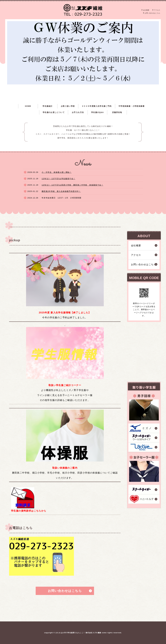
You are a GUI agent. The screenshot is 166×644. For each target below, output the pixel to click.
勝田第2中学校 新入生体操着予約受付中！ (61, 191)
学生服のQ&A (97, 112)
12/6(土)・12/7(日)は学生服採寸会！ (58, 179)
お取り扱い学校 (68, 106)
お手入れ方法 (78, 112)
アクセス (157, 10)
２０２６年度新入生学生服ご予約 (97, 106)
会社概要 (146, 10)
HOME (28, 106)
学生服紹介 (48, 106)
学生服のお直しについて (54, 112)
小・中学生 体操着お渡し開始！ (57, 172)
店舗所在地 (117, 112)
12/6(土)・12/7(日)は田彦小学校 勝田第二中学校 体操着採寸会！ (72, 185)
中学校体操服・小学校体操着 (132, 106)
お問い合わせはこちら (152, 13)
